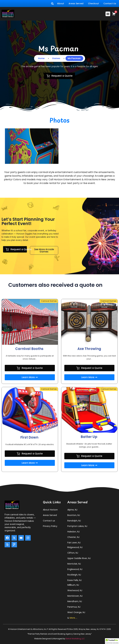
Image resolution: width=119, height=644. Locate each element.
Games (56, 58)
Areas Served (76, 4)
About (61, 4)
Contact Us (110, 4)
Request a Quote (59, 76)
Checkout (93, 4)
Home (41, 58)
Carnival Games (49, 387)
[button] (108, 14)
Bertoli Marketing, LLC (75, 639)
